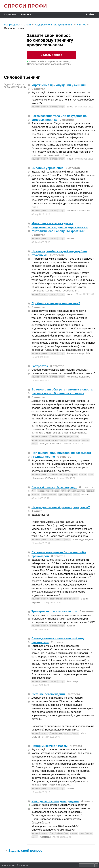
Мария (70, 159)
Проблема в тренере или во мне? (56, 303)
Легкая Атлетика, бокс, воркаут (54, 487)
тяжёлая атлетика (76, 491)
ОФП (64, 491)
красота (85, 440)
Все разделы (12, 25)
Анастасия (45, 837)
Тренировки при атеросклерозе (54, 611)
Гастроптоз (40, 366)
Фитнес (82, 25)
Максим (85, 495)
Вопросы (26, 15)
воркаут (90, 491)
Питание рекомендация (48, 694)
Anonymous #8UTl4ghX (44, 478)
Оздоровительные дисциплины (54, 25)
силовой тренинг (40, 107)
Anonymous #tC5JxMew (78, 377)
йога (52, 540)
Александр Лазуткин (83, 540)
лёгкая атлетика (49, 495)
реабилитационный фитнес (45, 440)
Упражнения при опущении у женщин (59, 85)
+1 (29, 805)
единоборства (65, 495)
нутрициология (71, 436)
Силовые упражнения (47, 168)
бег (34, 491)
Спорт (27, 25)
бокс (57, 491)
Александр (72, 681)
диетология (74, 440)
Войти (90, 15)
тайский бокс (62, 833)
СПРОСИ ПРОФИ (25, 6)
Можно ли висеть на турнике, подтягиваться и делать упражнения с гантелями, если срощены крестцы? (60, 227)
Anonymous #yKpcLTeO (78, 353)
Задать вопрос (51, 55)
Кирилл (70, 294)
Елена (70, 107)
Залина (70, 238)
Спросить (10, 15)
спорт (62, 107)
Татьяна (71, 626)
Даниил (71, 788)
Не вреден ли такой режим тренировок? (61, 507)
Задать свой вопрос (25, 851)
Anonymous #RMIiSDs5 (78, 211)
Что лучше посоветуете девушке (55, 801)
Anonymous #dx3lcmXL (51, 444)
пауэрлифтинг (71, 475)
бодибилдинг (56, 436)
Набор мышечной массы (50, 746)
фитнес (53, 107)
